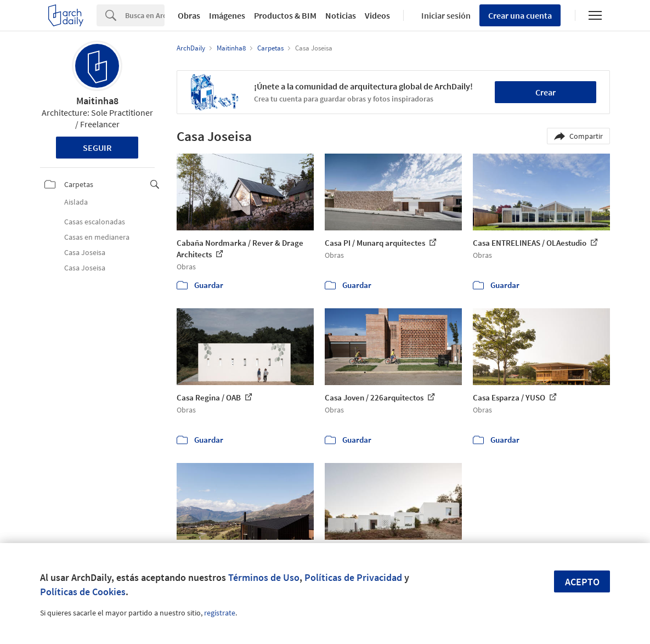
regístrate (220, 613)
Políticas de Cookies (83, 592)
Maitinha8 (97, 101)
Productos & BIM (285, 15)
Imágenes (227, 15)
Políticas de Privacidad (353, 577)
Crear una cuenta (520, 15)
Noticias (341, 15)
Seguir (97, 148)
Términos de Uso (264, 577)
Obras (189, 15)
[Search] (145, 15)
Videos (377, 15)
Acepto (582, 582)
